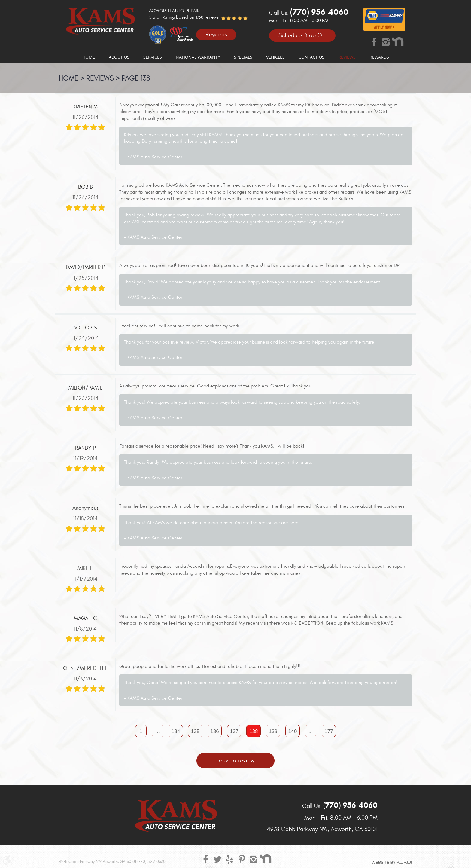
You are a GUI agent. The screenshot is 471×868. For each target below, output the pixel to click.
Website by (392, 862)
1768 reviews (207, 17)
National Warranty (198, 57)
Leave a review (236, 761)
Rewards (216, 34)
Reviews (347, 57)
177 (331, 732)
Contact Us (311, 57)
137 (234, 732)
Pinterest (242, 859)
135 (194, 732)
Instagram (386, 42)
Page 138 (136, 78)
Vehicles (275, 57)
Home (89, 57)
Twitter (217, 859)
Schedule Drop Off (302, 36)
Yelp (229, 859)
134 (174, 732)
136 (214, 732)
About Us (119, 57)
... (155, 732)
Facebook (374, 42)
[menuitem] (89, 57)
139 (274, 732)
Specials (243, 57)
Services (153, 57)
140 (294, 732)
